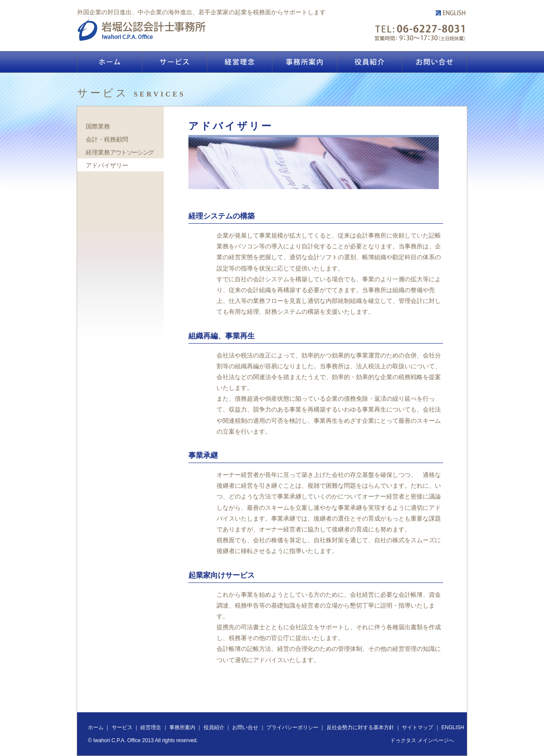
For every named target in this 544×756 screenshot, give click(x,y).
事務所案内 (182, 727)
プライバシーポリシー (292, 727)
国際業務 (98, 126)
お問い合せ (245, 727)
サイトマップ (418, 727)
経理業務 (120, 152)
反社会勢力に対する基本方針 (360, 727)
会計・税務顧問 (107, 139)
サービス (122, 727)
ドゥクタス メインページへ (422, 740)
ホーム (96, 727)
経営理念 (151, 727)
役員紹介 (214, 727)
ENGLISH (453, 727)
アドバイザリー (107, 165)
